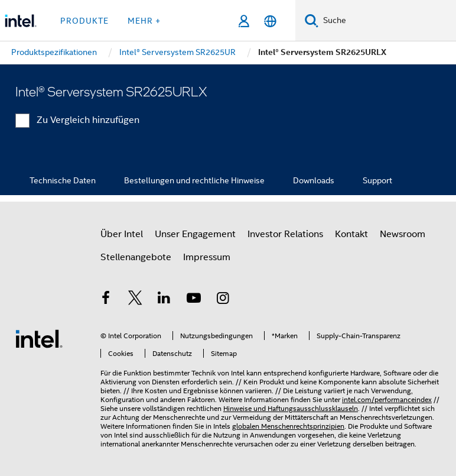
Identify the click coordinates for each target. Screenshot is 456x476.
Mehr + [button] (144, 21)
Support (377, 180)
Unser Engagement (195, 234)
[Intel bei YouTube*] (194, 300)
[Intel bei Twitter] (135, 300)
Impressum (207, 257)
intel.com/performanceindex (387, 399)
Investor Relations (285, 234)
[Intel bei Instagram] (223, 300)
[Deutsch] (270, 21)
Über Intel (122, 234)
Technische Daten (63, 180)
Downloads (314, 180)
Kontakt (351, 234)
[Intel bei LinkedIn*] (164, 300)
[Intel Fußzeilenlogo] (39, 338)
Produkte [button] (84, 21)
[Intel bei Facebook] (106, 300)
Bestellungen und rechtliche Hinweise (194, 180)
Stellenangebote (136, 257)
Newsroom (403, 234)
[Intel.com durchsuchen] (387, 21)
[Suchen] (312, 20)
